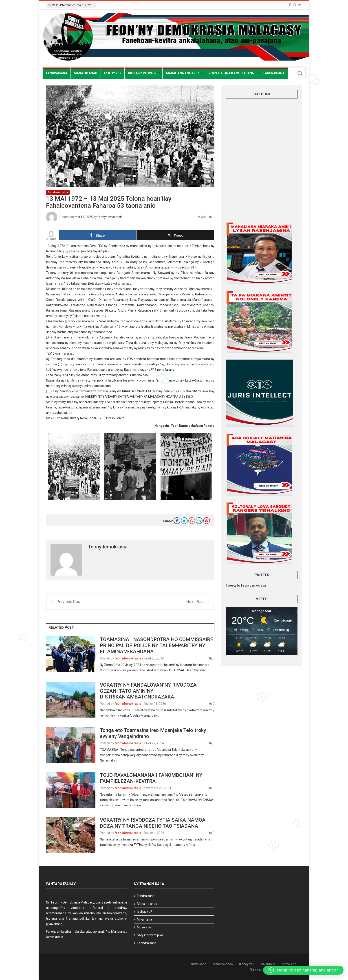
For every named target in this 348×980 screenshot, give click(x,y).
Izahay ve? (113, 73)
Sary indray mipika (150, 935)
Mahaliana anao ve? (182, 73)
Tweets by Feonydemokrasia (246, 585)
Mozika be (144, 927)
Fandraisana (56, 73)
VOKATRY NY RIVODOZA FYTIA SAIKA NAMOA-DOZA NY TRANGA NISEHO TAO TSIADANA (154, 823)
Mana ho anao (85, 73)
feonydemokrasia (110, 217)
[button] (303, 970)
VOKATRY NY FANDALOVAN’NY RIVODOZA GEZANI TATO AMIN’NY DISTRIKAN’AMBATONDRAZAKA (148, 691)
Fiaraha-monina (58, 192)
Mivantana (144, 919)
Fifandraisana (272, 73)
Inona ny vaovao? (142, 73)
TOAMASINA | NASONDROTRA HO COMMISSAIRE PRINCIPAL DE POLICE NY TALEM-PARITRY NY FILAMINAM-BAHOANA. (156, 645)
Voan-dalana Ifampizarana (231, 73)
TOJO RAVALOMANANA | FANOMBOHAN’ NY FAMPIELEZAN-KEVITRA (151, 778)
